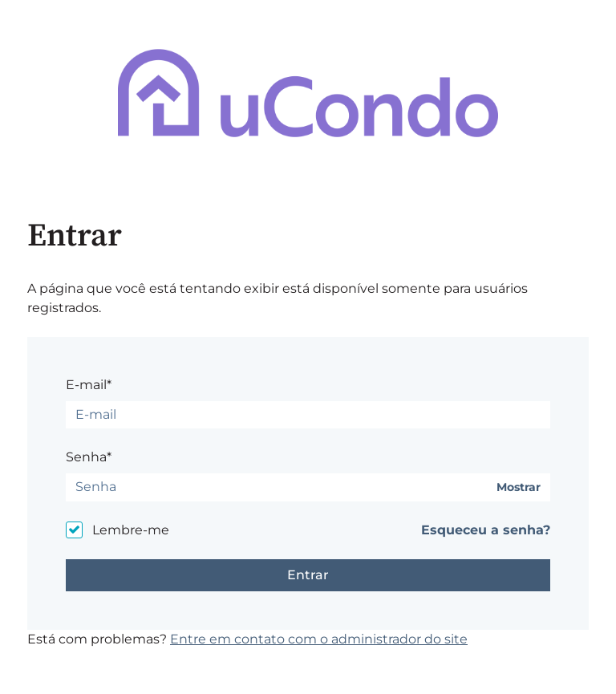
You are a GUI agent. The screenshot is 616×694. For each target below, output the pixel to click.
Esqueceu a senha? (486, 530)
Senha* (89, 457)
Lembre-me (131, 530)
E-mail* (89, 385)
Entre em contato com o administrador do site (319, 639)
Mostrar (519, 487)
